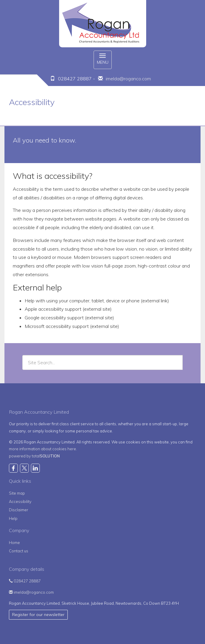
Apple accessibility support (53, 309)
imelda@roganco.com (128, 79)
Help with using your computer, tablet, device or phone (82, 301)
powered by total (34, 456)
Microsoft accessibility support (57, 326)
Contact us (19, 551)
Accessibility (20, 501)
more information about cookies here (42, 449)
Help (13, 518)
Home (14, 543)
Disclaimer (19, 510)
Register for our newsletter (38, 615)
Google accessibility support (54, 318)
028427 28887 (25, 581)
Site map (17, 493)
